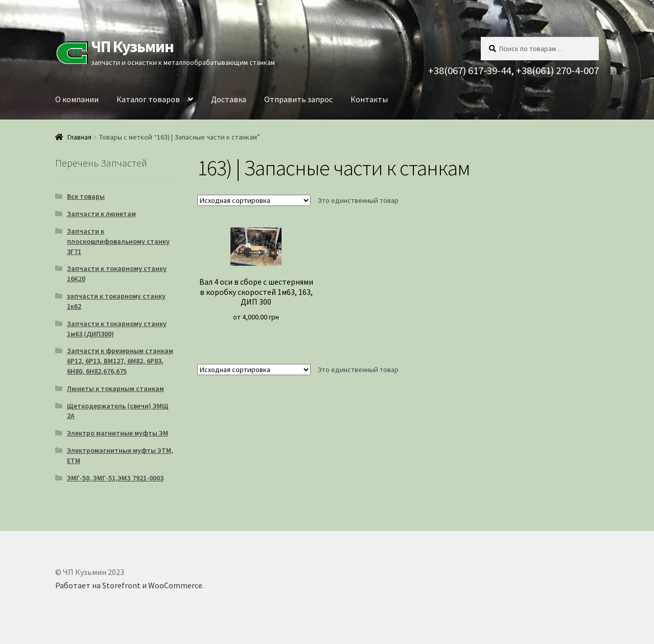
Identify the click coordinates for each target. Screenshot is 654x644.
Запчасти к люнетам (101, 214)
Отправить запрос (298, 99)
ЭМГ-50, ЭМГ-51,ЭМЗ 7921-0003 (115, 478)
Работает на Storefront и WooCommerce (129, 585)
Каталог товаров (148, 99)
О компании (77, 99)
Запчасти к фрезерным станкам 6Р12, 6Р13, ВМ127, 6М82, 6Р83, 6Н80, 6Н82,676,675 (120, 361)
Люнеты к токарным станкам (115, 388)
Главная (79, 137)
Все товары (86, 196)
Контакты (369, 99)
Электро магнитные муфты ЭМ (118, 433)
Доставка (229, 99)
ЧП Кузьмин (132, 47)
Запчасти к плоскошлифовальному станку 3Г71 (118, 241)
